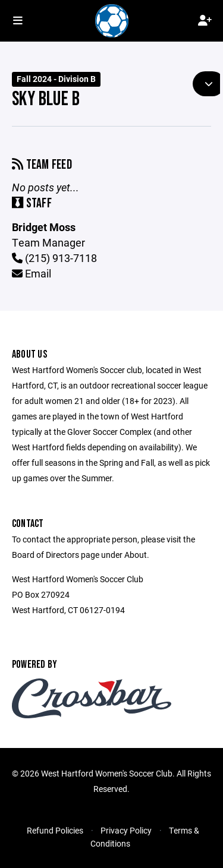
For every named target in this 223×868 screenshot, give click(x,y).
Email (32, 273)
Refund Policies (55, 830)
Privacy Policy (126, 830)
